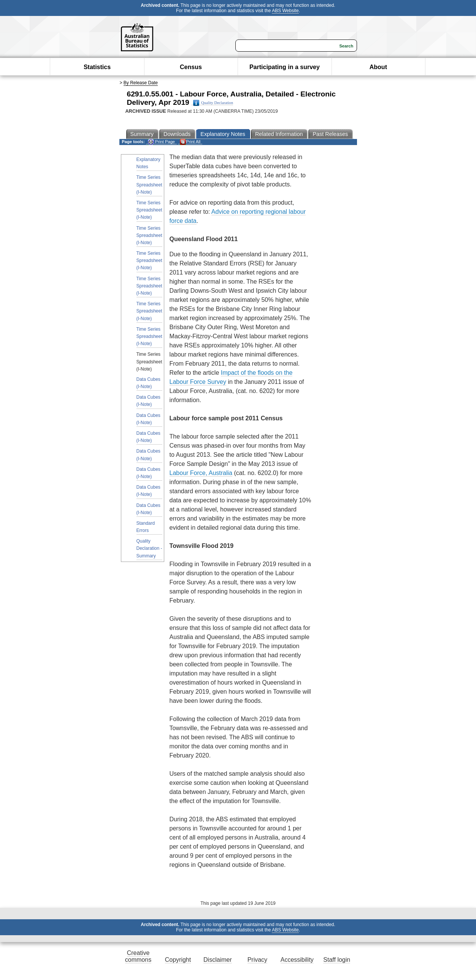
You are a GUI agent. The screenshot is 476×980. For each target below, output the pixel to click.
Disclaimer (218, 960)
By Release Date (141, 83)
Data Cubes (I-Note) (148, 383)
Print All (190, 142)
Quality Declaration (213, 103)
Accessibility (297, 960)
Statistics (97, 67)
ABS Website (285, 11)
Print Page (161, 142)
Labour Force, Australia (201, 473)
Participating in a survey (285, 67)
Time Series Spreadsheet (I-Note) (149, 185)
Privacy (257, 960)
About (378, 67)
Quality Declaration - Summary (149, 548)
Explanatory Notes (148, 163)
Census (191, 67)
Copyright (178, 960)
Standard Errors (146, 527)
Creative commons (138, 956)
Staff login (337, 960)
